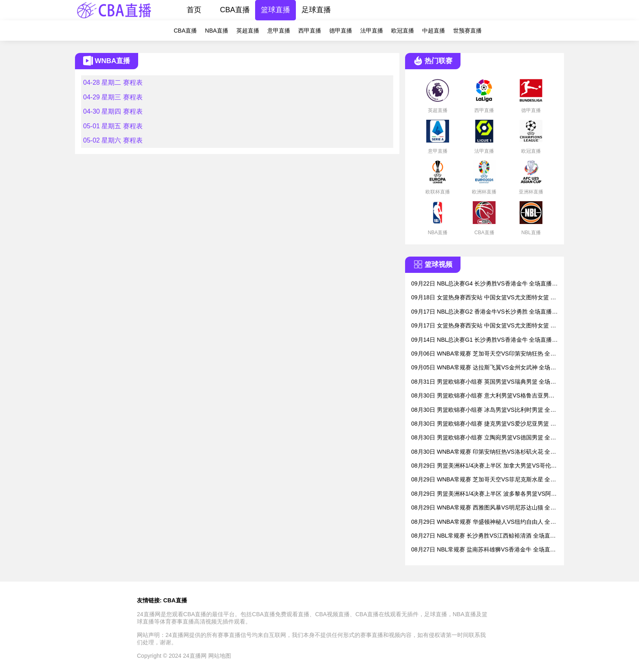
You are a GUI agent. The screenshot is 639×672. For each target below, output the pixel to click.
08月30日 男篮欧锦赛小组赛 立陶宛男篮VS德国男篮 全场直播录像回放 (484, 438)
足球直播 (316, 10)
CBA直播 (235, 10)
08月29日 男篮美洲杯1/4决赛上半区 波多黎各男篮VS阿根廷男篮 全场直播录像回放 (484, 494)
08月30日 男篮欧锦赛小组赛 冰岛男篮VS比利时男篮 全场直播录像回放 (484, 410)
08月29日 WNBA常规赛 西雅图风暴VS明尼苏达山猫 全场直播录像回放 (484, 508)
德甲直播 (341, 31)
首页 (194, 10)
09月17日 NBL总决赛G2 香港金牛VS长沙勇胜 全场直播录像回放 (484, 312)
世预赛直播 (467, 31)
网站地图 (220, 656)
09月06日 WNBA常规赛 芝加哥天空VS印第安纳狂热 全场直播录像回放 (484, 354)
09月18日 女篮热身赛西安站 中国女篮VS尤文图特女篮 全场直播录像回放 (484, 298)
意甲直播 (279, 31)
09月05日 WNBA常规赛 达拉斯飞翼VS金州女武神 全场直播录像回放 (484, 368)
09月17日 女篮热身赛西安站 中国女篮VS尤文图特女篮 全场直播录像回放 (484, 326)
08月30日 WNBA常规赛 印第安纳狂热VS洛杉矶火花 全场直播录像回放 (484, 452)
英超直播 (248, 31)
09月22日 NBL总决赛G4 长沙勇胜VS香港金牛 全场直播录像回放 (484, 284)
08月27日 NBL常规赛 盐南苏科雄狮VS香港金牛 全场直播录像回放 (484, 550)
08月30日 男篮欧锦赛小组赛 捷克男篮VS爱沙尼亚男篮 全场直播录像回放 (484, 424)
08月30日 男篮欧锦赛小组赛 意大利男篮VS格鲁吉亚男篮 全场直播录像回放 (483, 396)
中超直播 (434, 31)
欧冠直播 (403, 31)
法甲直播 (372, 31)
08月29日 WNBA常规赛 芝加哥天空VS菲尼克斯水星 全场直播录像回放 (484, 480)
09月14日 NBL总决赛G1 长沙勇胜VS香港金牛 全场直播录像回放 (484, 340)
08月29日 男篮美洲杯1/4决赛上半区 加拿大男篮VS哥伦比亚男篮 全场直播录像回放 (484, 466)
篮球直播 (275, 10)
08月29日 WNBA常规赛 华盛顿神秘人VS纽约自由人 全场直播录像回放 (484, 522)
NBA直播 (217, 31)
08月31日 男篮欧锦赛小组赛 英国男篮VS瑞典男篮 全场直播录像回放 (484, 382)
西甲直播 (310, 31)
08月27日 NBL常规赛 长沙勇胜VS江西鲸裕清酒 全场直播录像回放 (484, 536)
